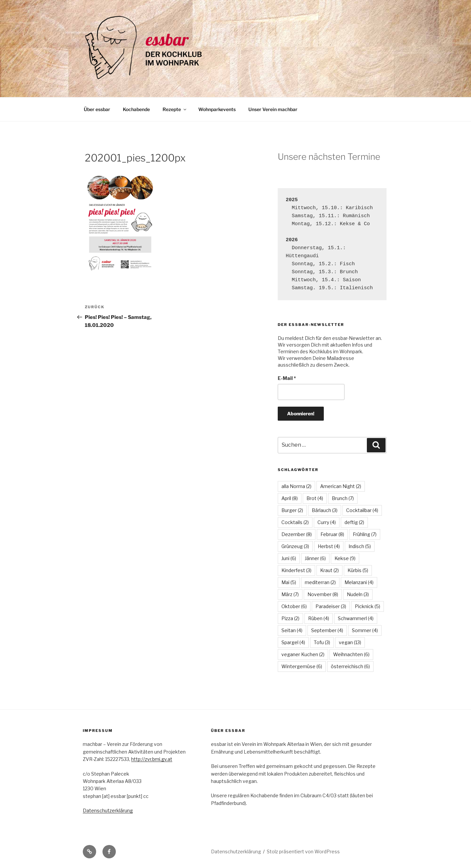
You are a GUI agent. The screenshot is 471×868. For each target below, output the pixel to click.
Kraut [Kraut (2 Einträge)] (329, 570)
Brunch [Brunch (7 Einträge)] (343, 498)
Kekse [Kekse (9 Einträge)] (345, 558)
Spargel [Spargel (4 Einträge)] (293, 642)
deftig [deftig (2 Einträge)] (354, 522)
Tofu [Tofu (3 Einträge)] (322, 642)
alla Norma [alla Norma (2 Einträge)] (296, 486)
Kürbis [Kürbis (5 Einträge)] (358, 570)
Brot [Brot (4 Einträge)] (315, 498)
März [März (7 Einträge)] (290, 594)
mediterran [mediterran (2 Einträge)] (320, 582)
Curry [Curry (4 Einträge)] (327, 522)
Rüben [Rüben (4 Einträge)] (319, 618)
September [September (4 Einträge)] (327, 630)
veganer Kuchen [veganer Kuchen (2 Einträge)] (303, 654)
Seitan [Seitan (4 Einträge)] (292, 630)
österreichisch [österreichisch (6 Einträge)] (350, 666)
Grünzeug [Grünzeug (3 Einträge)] (295, 546)
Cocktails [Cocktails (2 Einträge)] (295, 522)
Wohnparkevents (217, 109)
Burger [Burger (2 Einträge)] (292, 510)
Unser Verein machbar (273, 109)
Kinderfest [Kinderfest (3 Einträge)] (296, 570)
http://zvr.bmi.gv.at (152, 759)
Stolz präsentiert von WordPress (303, 851)
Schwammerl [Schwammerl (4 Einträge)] (356, 618)
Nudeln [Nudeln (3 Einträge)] (358, 594)
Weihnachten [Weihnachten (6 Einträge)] (351, 654)
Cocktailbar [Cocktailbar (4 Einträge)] (362, 510)
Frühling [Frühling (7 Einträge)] (365, 534)
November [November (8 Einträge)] (323, 594)
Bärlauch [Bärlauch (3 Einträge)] (325, 510)
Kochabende (136, 109)
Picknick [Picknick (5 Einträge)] (368, 606)
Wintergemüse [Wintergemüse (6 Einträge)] (302, 666)
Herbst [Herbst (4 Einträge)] (329, 546)
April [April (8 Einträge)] (290, 498)
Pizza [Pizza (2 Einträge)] (290, 618)
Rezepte (175, 109)
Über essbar (97, 109)
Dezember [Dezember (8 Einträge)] (297, 534)
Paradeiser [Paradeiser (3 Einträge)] (331, 606)
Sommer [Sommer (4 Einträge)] (365, 630)
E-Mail (287, 378)
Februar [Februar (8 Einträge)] (332, 534)
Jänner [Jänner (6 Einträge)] (315, 558)
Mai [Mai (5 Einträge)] (289, 582)
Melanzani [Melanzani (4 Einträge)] (359, 582)
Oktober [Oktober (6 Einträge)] (294, 606)
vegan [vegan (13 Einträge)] (350, 642)
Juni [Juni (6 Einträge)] (289, 558)
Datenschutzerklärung (108, 810)
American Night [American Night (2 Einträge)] (341, 486)
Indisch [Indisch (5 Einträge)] (360, 546)
